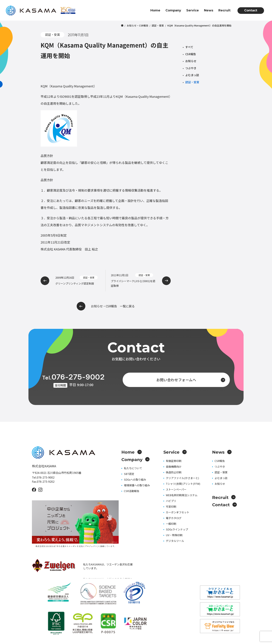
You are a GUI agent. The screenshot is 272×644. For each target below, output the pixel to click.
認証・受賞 (158, 25)
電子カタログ (174, 518)
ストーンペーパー (176, 489)
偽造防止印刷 (174, 472)
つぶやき (191, 68)
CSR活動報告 (132, 491)
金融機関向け (174, 467)
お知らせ (191, 61)
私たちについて (133, 468)
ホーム (122, 25)
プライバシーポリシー (228, 623)
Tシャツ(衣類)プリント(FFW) (183, 484)
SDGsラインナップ (177, 529)
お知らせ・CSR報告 (137, 25)
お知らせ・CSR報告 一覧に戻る (106, 306)
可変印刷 (171, 506)
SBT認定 (129, 474)
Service (193, 10)
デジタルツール (175, 541)
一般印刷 (171, 524)
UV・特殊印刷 (174, 535)
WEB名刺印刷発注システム (182, 495)
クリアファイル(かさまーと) (182, 478)
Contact (251, 10)
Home (155, 10)
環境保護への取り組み (137, 485)
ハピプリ (171, 501)
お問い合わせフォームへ (184, 379)
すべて (189, 47)
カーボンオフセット (178, 512)
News (209, 10)
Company (173, 10)
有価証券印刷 (174, 461)
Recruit (224, 10)
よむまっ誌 (192, 75)
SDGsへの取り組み (135, 479)
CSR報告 (191, 54)
